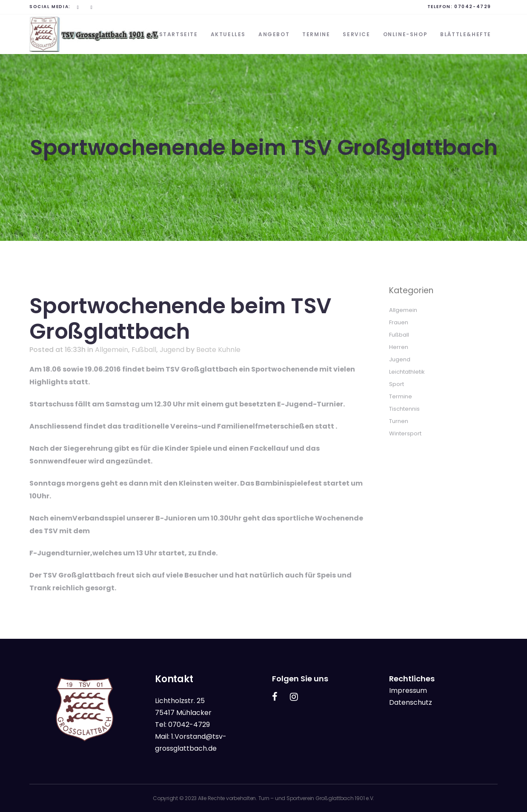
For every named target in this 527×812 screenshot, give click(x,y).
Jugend (172, 350)
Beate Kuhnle (218, 350)
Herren (399, 347)
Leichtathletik (407, 372)
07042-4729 (473, 7)
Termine (401, 396)
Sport (397, 384)
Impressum (408, 690)
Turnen (399, 421)
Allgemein (112, 350)
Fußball (144, 350)
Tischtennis (404, 409)
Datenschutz (411, 702)
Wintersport (405, 433)
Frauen (399, 322)
